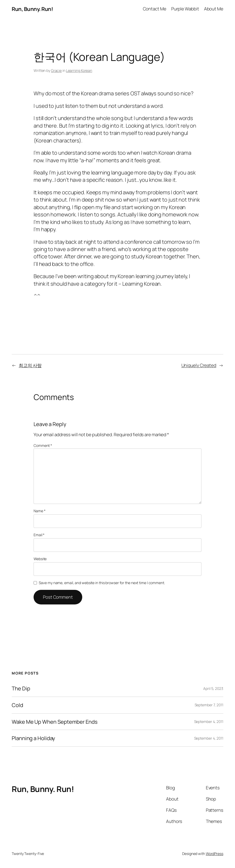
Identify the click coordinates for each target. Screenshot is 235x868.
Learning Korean (79, 70)
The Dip (21, 688)
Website (40, 559)
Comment (43, 445)
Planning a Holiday (33, 738)
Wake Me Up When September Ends (55, 722)
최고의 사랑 (30, 365)
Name (39, 511)
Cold (17, 705)
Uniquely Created (199, 365)
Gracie (56, 70)
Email (39, 535)
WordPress (215, 854)
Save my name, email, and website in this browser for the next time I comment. (102, 583)
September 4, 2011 (209, 722)
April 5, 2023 (213, 688)
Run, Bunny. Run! (32, 9)
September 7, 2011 (209, 705)
